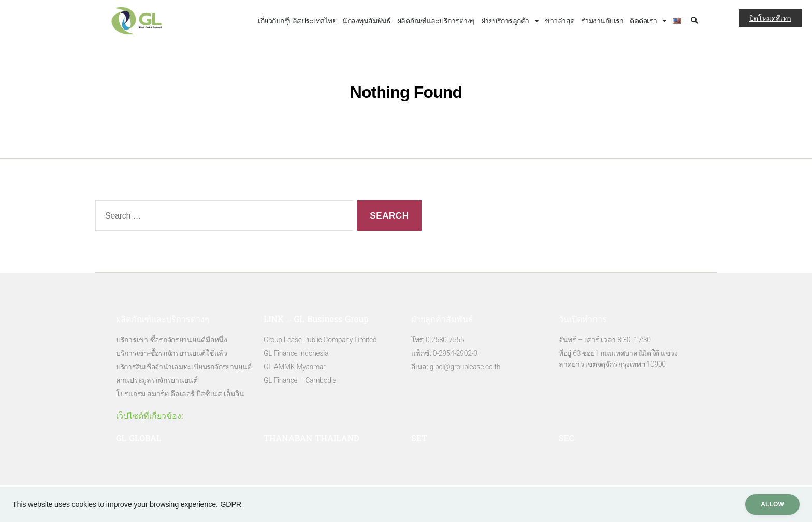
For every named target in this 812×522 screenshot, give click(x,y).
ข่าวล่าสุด (560, 21)
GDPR (231, 504)
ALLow (770, 504)
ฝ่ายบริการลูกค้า (510, 21)
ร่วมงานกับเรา (603, 21)
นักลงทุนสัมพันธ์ (367, 21)
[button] (694, 21)
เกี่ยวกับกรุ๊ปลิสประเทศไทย (297, 21)
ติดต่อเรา (648, 21)
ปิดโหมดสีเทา (770, 18)
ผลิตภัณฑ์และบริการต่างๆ (436, 21)
